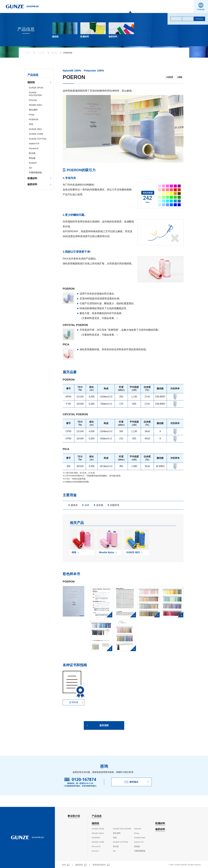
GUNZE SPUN (36, 88)
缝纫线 (54, 53)
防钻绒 (32, 158)
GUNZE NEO (35, 129)
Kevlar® (33, 163)
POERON (34, 119)
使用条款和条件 (99, 865)
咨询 (64, 865)
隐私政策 (79, 865)
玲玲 (31, 124)
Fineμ (32, 115)
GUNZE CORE (36, 134)
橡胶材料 (32, 184)
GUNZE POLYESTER (122, 829)
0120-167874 (84, 779)
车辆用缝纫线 (35, 172)
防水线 (32, 153)
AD (30, 168)
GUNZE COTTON (38, 139)
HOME (28, 53)
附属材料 (32, 178)
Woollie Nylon (35, 105)
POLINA (33, 100)
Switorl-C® (34, 143)
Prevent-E (34, 148)
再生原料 (33, 110)
